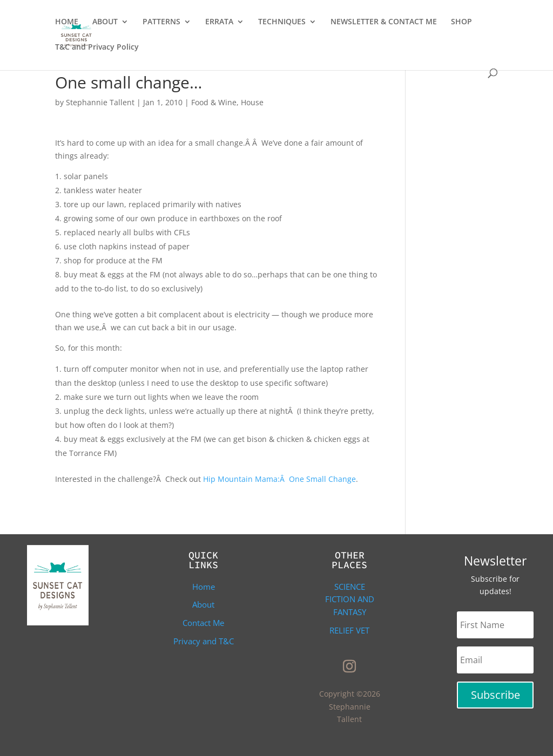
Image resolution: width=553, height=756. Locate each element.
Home (204, 587)
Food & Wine (214, 102)
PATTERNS (161, 22)
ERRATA (219, 22)
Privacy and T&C (204, 641)
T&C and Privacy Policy (97, 47)
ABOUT (105, 22)
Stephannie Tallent (100, 102)
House (252, 102)
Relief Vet (349, 630)
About (203, 604)
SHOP (461, 22)
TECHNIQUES (282, 22)
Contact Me (203, 623)
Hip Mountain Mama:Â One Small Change (279, 479)
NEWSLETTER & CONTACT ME (384, 22)
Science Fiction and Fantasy (350, 600)
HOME (67, 22)
